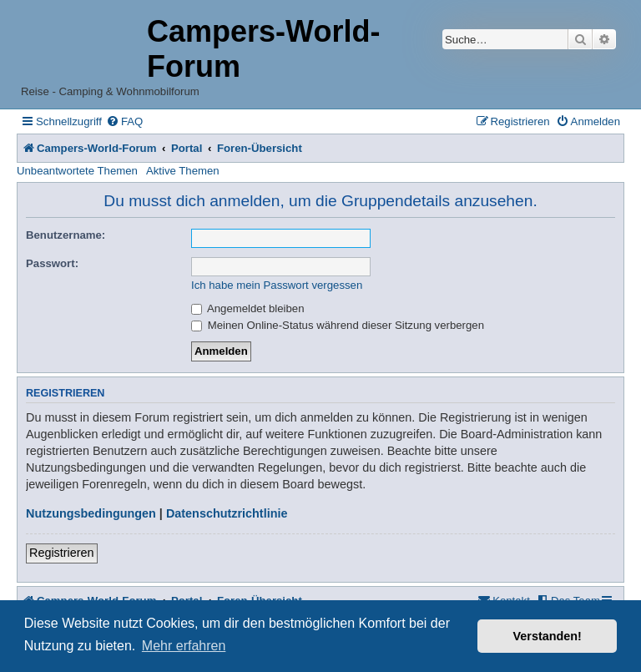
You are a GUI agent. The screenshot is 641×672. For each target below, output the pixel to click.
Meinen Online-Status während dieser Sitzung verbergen (338, 325)
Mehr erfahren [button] (184, 646)
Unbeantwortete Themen (77, 171)
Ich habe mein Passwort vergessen (277, 285)
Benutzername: (66, 235)
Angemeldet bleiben (248, 308)
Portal (187, 148)
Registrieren (62, 553)
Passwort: (52, 263)
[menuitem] (124, 121)
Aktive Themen (183, 171)
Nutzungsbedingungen (91, 513)
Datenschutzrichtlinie (227, 513)
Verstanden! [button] (548, 636)
